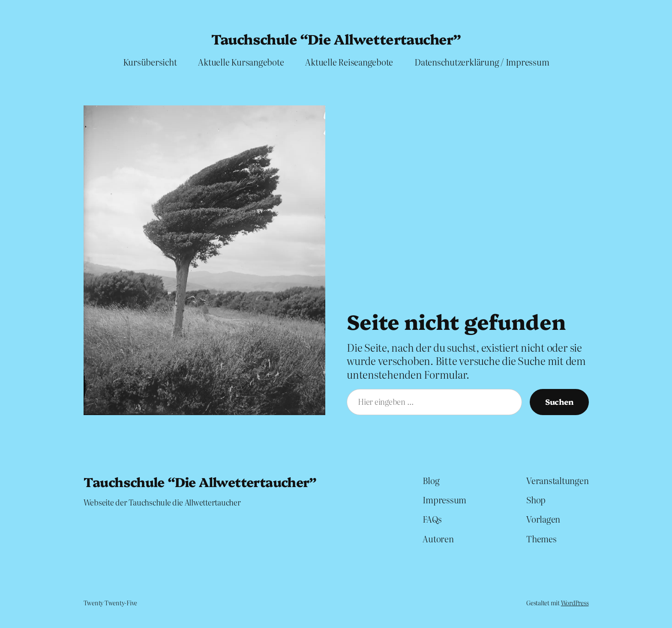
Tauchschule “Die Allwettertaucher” (336, 39)
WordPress (575, 603)
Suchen (559, 402)
